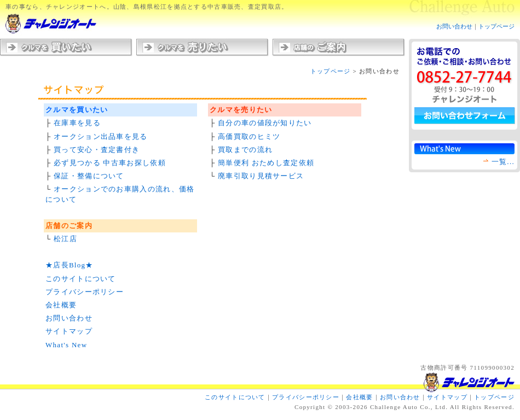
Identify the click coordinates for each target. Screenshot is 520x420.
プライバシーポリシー (85, 292)
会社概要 (61, 305)
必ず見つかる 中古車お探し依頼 (110, 163)
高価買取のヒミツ (249, 136)
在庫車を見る (77, 123)
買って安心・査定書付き (97, 150)
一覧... (503, 162)
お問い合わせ (454, 26)
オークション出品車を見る (101, 136)
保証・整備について (89, 176)
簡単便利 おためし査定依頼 (266, 163)
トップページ (496, 26)
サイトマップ (69, 331)
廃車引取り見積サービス (261, 176)
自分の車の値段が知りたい (265, 123)
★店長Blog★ (70, 265)
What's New (66, 345)
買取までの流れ (245, 150)
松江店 (65, 239)
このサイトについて (81, 279)
